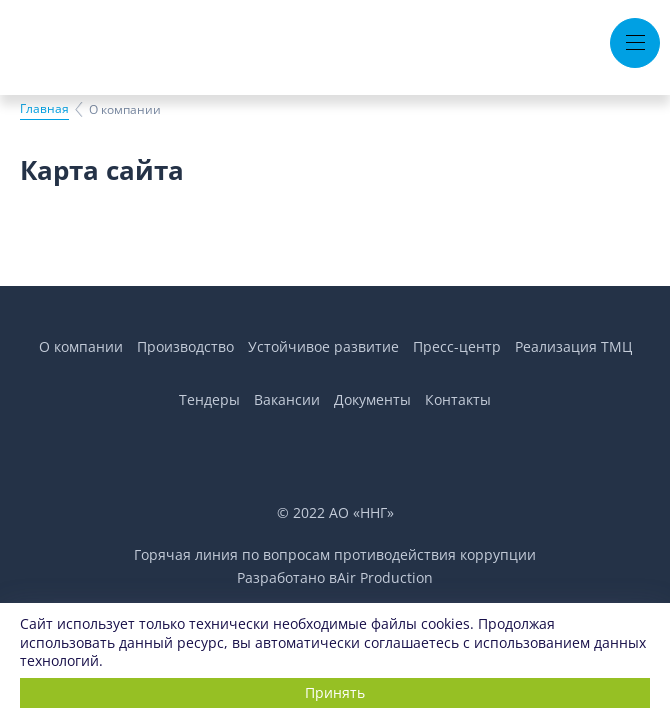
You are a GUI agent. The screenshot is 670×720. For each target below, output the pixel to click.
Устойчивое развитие (323, 346)
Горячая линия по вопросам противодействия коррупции (335, 554)
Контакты (458, 399)
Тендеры (209, 399)
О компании (81, 346)
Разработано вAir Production (335, 577)
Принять (335, 692)
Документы (372, 399)
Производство (185, 346)
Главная (44, 108)
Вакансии (287, 399)
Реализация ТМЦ (573, 346)
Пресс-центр (457, 346)
